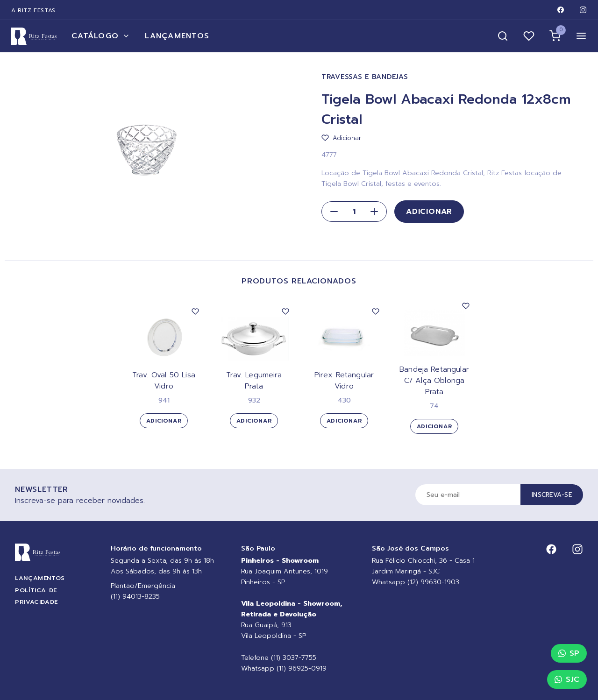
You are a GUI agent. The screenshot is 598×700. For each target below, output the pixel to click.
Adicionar (429, 212)
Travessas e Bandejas (365, 77)
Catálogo (101, 36)
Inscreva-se (552, 495)
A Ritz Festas (33, 10)
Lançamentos (177, 36)
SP (569, 653)
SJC (567, 679)
